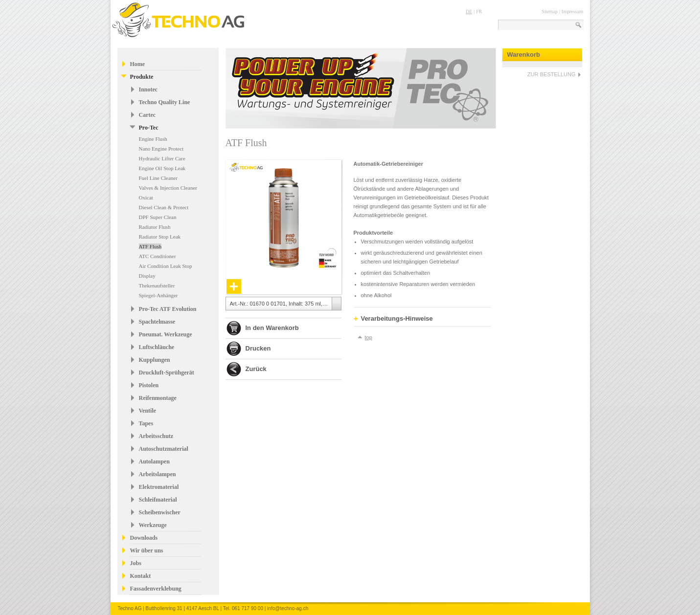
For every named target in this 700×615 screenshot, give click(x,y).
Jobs (136, 563)
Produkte (142, 77)
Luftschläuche (157, 347)
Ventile (148, 411)
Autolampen (154, 461)
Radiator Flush (155, 227)
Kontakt (141, 576)
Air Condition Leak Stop (166, 266)
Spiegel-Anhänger (158, 295)
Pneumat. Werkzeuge (166, 334)
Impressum (572, 11)
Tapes (146, 423)
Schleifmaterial (158, 500)
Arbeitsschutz (156, 436)
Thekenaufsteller (157, 286)
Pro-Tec (149, 128)
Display (147, 276)
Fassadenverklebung (156, 589)
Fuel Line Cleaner (158, 178)
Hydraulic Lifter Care (162, 158)
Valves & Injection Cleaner (168, 188)
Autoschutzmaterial (164, 449)
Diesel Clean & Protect (164, 207)
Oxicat (146, 198)
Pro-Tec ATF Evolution (168, 309)
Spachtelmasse (157, 322)
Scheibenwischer (160, 512)
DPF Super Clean (158, 217)
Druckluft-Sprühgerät (167, 373)
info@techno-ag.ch (288, 608)
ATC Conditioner (158, 256)
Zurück (256, 369)
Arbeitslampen (158, 474)
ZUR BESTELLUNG (551, 74)
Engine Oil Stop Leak (162, 168)
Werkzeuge (153, 525)
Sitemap (550, 11)
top (369, 337)
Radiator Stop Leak (160, 237)
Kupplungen (155, 360)
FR (479, 11)
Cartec (147, 115)
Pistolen (149, 385)
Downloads (144, 538)
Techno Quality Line (165, 102)
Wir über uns (147, 550)
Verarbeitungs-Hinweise (393, 319)
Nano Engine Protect (161, 149)
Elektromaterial (159, 487)
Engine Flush (153, 139)
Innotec (148, 89)
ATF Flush (150, 246)
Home (138, 64)
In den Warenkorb (272, 328)
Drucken (258, 348)
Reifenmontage (158, 398)
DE (469, 11)
